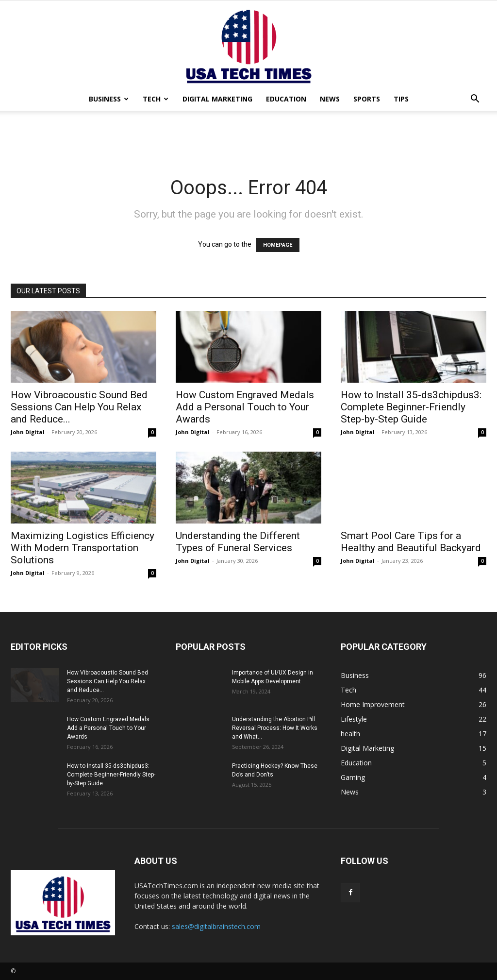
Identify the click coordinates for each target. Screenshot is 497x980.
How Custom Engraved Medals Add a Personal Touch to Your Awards (245, 407)
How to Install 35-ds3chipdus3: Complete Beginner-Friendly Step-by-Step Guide (411, 407)
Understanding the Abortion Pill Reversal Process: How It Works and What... (275, 728)
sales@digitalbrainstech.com (216, 926)
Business (109, 99)
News (330, 99)
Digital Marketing (217, 99)
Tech (156, 99)
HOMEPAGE (278, 245)
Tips (401, 99)
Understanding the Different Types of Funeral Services (238, 542)
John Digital (28, 432)
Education (286, 99)
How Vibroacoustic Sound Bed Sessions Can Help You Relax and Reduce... (79, 407)
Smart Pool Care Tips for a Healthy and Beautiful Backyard (411, 542)
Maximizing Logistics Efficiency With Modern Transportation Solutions (83, 548)
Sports (367, 99)
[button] (475, 100)
